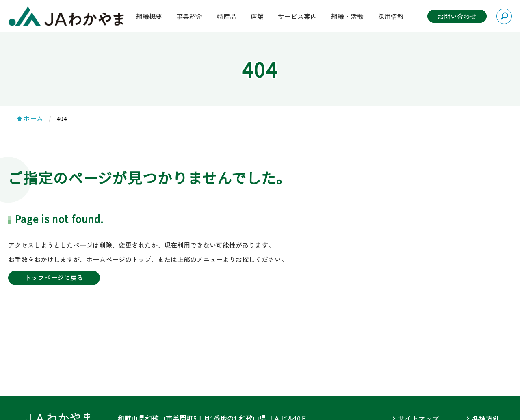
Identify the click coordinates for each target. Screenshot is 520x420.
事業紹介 (189, 16)
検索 (504, 16)
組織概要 (149, 16)
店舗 (257, 16)
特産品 (227, 16)
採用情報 (391, 16)
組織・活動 (347, 16)
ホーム (33, 118)
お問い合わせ (457, 16)
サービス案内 (297, 16)
